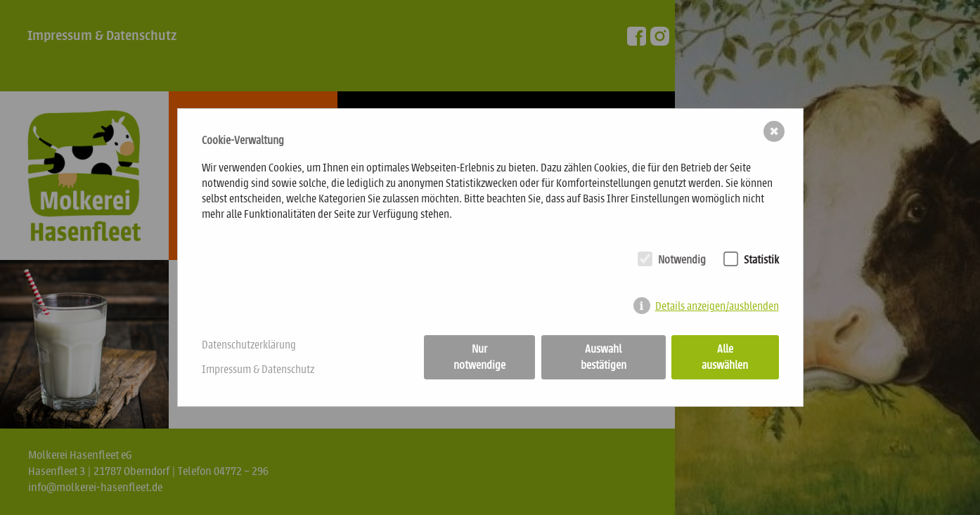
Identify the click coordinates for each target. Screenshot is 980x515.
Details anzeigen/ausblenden (717, 306)
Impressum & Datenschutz (258, 369)
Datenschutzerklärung (249, 345)
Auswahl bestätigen (604, 357)
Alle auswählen (725, 357)
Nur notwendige (479, 357)
